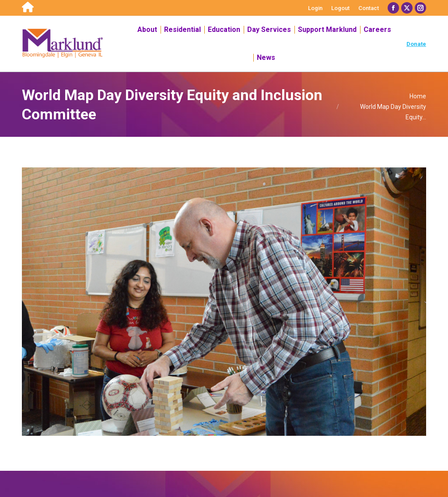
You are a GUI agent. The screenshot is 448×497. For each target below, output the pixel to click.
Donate (416, 44)
